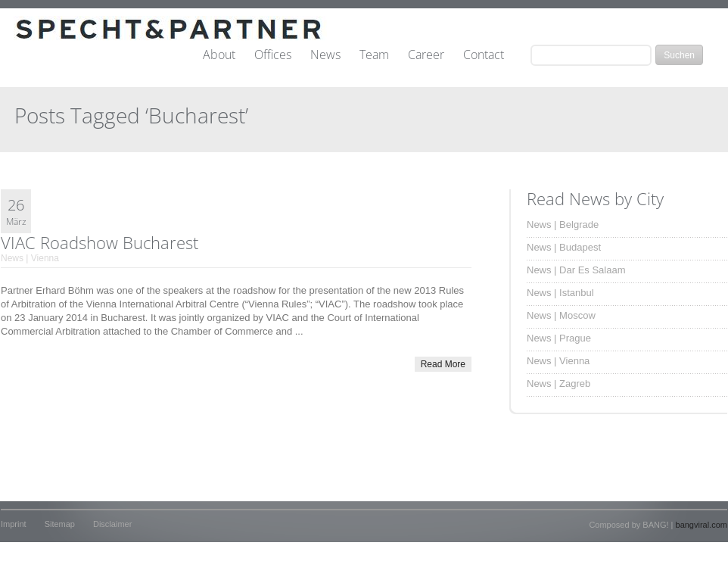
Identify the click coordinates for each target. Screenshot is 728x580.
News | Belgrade (563, 225)
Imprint (14, 524)
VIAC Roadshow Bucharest (100, 242)
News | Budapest (564, 247)
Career (426, 55)
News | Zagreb (558, 384)
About (219, 55)
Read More (443, 364)
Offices (273, 55)
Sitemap (60, 524)
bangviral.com (702, 525)
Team (374, 55)
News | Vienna (30, 258)
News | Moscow (561, 315)
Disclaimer (112, 524)
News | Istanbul (560, 293)
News (325, 55)
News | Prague (559, 338)
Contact (484, 55)
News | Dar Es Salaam (576, 270)
